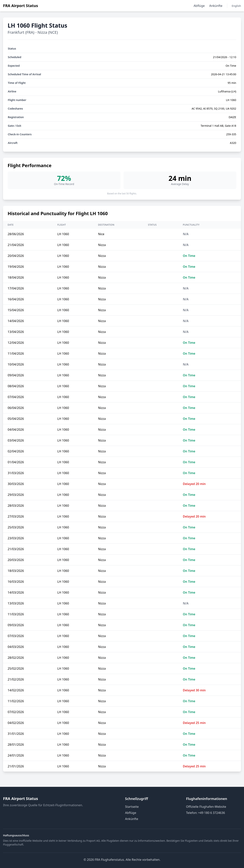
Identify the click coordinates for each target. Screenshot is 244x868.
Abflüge (199, 6)
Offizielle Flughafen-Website (206, 807)
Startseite (132, 807)
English (236, 6)
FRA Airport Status (20, 6)
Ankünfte (216, 6)
